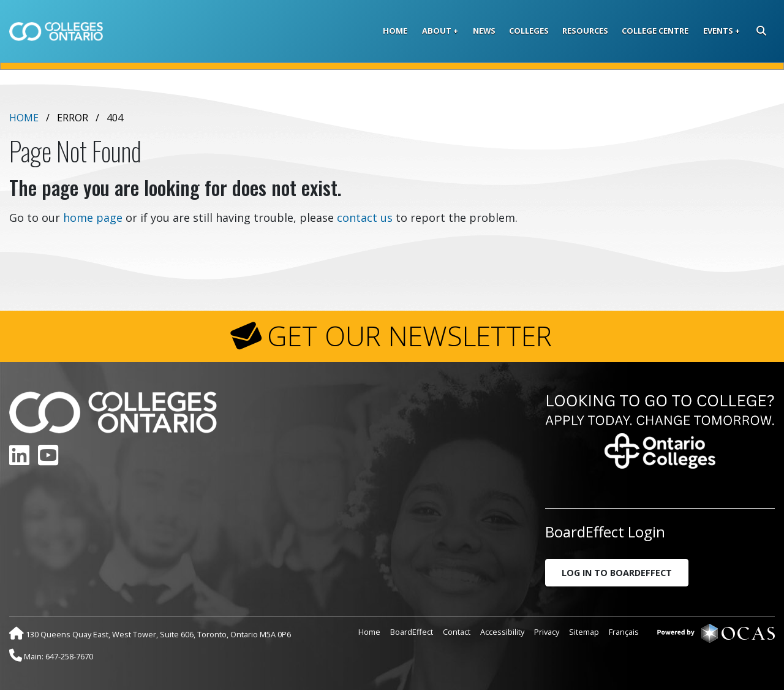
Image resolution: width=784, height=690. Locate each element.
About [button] (437, 31)
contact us (365, 218)
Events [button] (718, 31)
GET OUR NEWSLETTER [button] (409, 336)
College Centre (655, 31)
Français (624, 632)
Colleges (529, 31)
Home (395, 31)
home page (93, 218)
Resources (585, 31)
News (484, 31)
